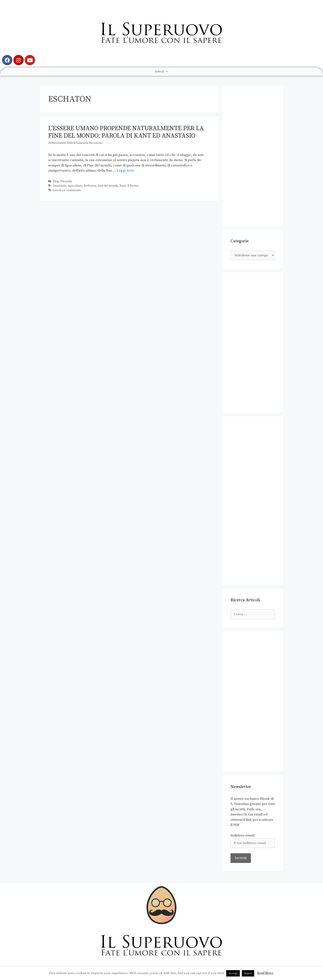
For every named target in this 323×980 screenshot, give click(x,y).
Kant (123, 186)
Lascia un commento (67, 190)
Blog (56, 181)
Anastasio (60, 186)
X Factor (133, 186)
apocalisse (75, 186)
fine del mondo (108, 186)
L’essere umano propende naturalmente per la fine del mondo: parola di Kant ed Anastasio (126, 132)
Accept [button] (233, 973)
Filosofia (66, 181)
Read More (265, 973)
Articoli (161, 72)
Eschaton (90, 186)
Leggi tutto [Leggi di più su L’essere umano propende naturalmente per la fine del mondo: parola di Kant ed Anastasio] (125, 171)
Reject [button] (248, 973)
